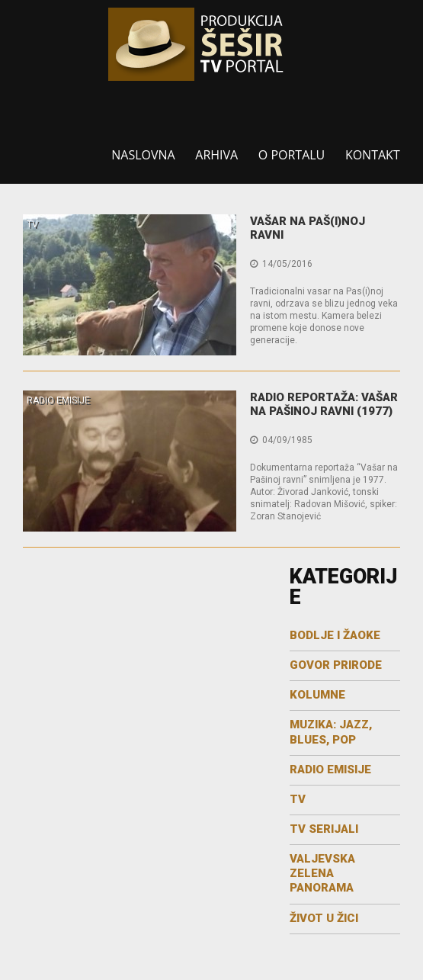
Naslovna (143, 155)
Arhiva (216, 155)
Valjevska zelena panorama (322, 873)
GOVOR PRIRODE (336, 665)
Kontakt (373, 155)
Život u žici (324, 918)
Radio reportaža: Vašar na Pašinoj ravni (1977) (324, 404)
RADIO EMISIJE (58, 400)
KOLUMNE (317, 695)
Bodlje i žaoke (335, 635)
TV (32, 224)
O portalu (292, 155)
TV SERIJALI (324, 829)
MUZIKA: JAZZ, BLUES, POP (331, 732)
